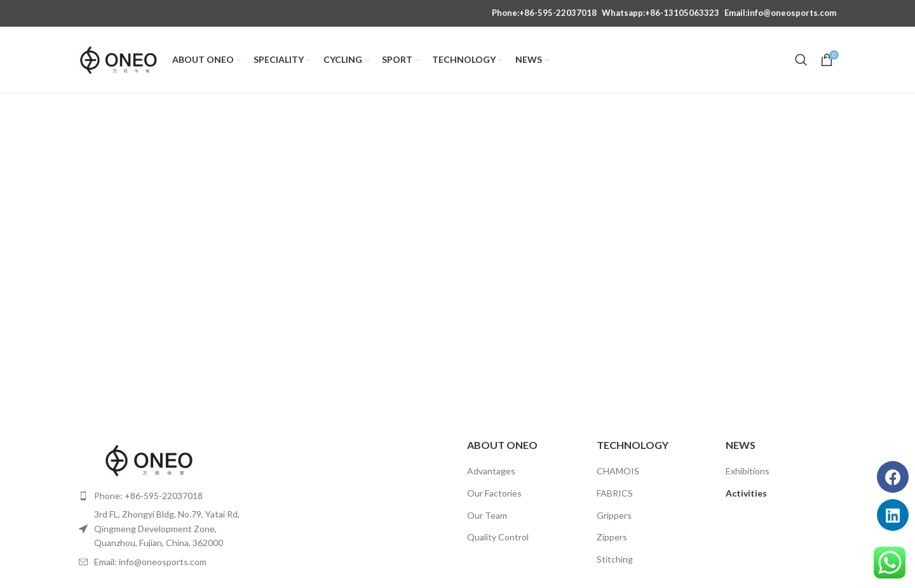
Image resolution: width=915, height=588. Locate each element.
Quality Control (498, 537)
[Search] (801, 60)
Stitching (615, 559)
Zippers (612, 537)
